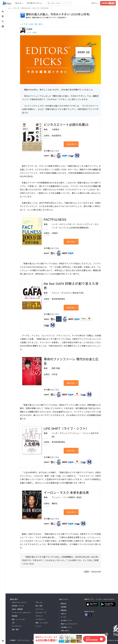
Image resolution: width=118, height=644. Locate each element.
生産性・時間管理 (17, 609)
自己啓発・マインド (18, 606)
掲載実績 (64, 610)
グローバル (39, 603)
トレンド (38, 626)
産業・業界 (15, 630)
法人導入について (66, 621)
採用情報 (64, 607)
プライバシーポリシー (24, 640)
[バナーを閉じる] (107, 634)
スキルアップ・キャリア (19, 603)
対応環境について (66, 627)
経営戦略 (14, 616)
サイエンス (39, 616)
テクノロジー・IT (41, 613)
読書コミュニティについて (69, 624)
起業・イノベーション (19, 619)
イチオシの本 (16, 8)
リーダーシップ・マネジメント (21, 613)
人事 (13, 623)
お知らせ (64, 614)
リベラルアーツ (40, 619)
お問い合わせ (65, 631)
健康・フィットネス (42, 623)
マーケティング (16, 626)
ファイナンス (40, 609)
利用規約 (13, 640)
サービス (64, 617)
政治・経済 (39, 606)
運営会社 (64, 604)
